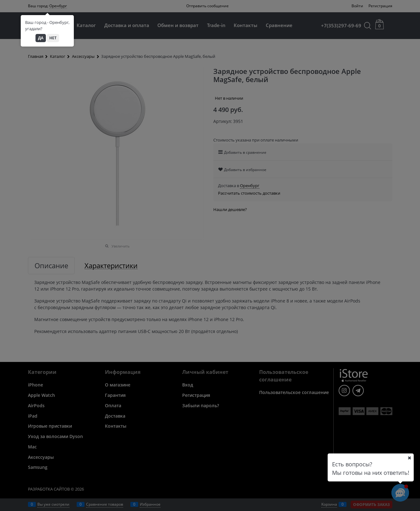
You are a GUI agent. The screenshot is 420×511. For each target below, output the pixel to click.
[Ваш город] (409, 458)
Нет (53, 38)
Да (41, 38)
